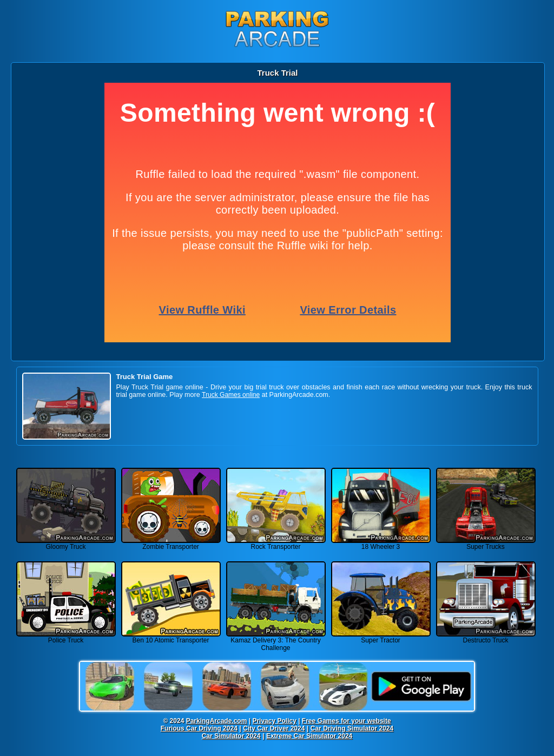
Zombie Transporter (171, 544)
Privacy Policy (274, 721)
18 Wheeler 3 (381, 544)
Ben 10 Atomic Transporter (171, 637)
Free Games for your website (347, 721)
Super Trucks (486, 544)
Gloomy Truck (66, 544)
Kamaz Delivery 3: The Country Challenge (276, 641)
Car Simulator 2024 (231, 736)
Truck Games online (231, 395)
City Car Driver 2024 (274, 728)
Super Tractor (381, 637)
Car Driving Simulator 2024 (352, 728)
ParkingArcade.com (217, 721)
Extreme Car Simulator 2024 (309, 736)
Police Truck (66, 637)
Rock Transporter (276, 544)
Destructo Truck (486, 637)
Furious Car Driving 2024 (199, 728)
